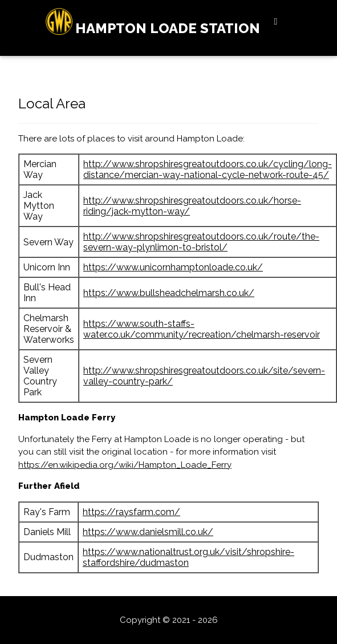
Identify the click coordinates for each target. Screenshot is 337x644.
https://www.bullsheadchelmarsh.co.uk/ (169, 293)
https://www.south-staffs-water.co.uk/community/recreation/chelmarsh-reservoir (202, 329)
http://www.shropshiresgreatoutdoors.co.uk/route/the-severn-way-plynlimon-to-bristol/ (201, 242)
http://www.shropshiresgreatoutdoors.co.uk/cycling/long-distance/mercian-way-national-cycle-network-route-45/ (208, 169)
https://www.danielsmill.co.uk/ (148, 532)
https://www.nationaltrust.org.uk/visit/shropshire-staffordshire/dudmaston (188, 557)
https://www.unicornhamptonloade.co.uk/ (173, 267)
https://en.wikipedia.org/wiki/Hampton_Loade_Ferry (125, 465)
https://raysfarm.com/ (131, 512)
